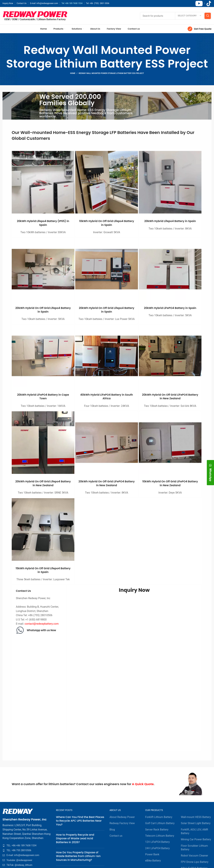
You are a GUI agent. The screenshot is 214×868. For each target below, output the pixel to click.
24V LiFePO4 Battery (157, 848)
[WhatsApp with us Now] (20, 630)
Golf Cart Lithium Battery (160, 823)
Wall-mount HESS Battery (196, 817)
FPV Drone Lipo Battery (195, 862)
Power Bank (152, 854)
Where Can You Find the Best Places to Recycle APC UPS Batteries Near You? (80, 821)
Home (73, 73)
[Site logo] (35, 16)
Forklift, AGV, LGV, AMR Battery (195, 831)
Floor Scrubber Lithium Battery (194, 848)
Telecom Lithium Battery (160, 836)
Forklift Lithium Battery (159, 817)
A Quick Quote (143, 784)
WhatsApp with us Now (41, 630)
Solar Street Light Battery (196, 823)
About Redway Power (122, 817)
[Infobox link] (200, 29)
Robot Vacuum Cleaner (195, 856)
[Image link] (18, 811)
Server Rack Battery (157, 830)
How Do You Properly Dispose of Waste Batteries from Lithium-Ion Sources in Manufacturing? (78, 856)
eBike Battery (153, 861)
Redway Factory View (122, 823)
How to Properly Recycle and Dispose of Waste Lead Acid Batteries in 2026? (75, 838)
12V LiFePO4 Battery (157, 842)
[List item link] (27, 845)
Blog (112, 830)
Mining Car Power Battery (196, 839)
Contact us (116, 836)
